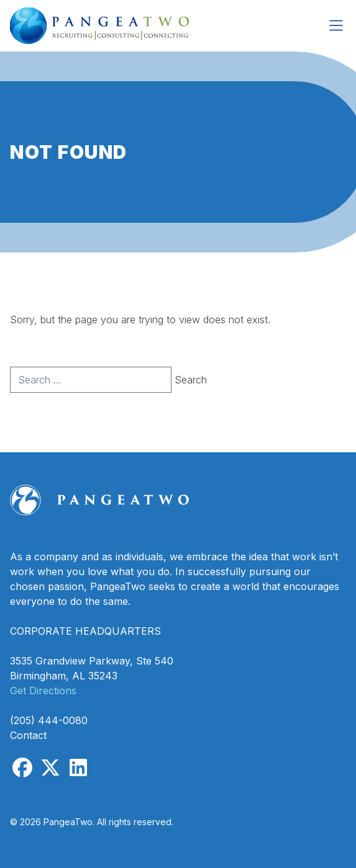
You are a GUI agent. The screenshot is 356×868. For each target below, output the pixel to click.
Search (191, 380)
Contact (28, 735)
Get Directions (43, 691)
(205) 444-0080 (49, 720)
